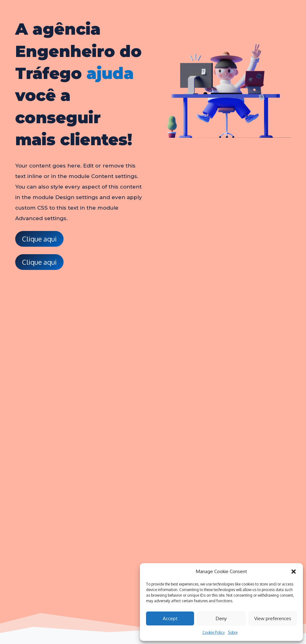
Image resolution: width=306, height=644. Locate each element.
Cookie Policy (214, 632)
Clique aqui (39, 239)
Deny (221, 618)
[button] (294, 572)
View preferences (273, 618)
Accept (170, 618)
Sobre (233, 632)
